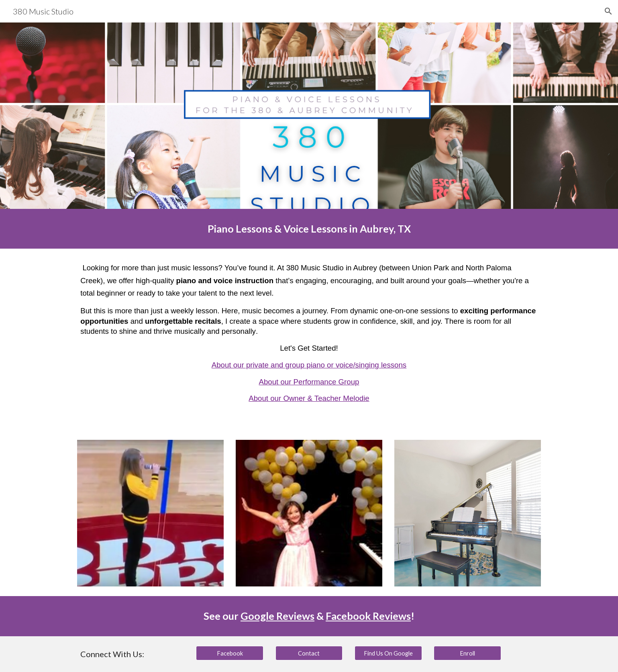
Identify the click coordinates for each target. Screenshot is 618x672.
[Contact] (309, 653)
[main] (309, 229)
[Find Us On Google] (388, 653)
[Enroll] (467, 653)
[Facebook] (230, 653)
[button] (608, 11)
